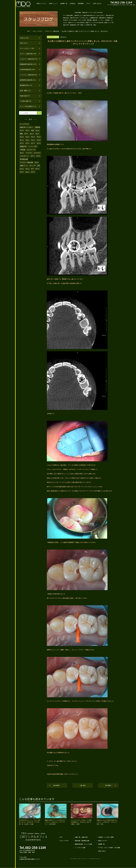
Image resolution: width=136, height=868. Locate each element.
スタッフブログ (37, 31)
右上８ (37, 163)
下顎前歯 (23, 150)
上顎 (39, 166)
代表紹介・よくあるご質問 (106, 838)
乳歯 (33, 131)
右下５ (26, 134)
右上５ (22, 153)
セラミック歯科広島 (29, 54)
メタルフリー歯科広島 (52, 31)
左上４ (28, 138)
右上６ (39, 141)
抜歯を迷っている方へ (26, 128)
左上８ (38, 131)
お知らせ (25, 38)
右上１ (33, 141)
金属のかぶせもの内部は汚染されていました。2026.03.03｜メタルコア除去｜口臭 (107, 823)
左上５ (22, 138)
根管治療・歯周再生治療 (82, 842)
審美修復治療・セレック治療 (83, 845)
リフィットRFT (33, 147)
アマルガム (29, 153)
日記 (24, 43)
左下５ (28, 144)
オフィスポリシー (27, 49)
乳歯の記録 (25, 97)
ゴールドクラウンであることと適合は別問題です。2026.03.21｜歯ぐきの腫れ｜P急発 (81, 823)
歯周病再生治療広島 (28, 81)
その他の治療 (26, 102)
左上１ (28, 141)
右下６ (22, 131)
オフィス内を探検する (29, 107)
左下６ (39, 144)
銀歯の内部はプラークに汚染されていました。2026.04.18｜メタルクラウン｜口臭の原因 (55, 823)
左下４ (22, 144)
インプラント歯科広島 (29, 75)
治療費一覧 (65, 3)
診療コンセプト (42, 3)
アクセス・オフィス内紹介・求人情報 (109, 849)
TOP (28, 31)
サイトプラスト (25, 125)
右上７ (32, 134)
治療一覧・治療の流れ (81, 838)
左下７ (33, 144)
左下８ (38, 156)
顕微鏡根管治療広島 (29, 65)
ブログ (90, 3)
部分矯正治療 (24, 159)
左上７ (38, 134)
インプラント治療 (80, 849)
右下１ (38, 169)
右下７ (33, 156)
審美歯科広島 (26, 86)
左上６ (39, 138)
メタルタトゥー (25, 156)
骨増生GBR (23, 147)
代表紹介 (74, 3)
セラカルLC (37, 153)
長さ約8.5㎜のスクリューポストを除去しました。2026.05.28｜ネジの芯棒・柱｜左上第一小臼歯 (30, 823)
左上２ (22, 141)
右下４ (22, 172)
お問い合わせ (98, 3)
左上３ (28, 172)
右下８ (28, 131)
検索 (39, 114)
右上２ (22, 169)
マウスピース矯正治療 (26, 163)
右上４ (33, 138)
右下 (33, 169)
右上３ (28, 169)
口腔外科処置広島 (28, 70)
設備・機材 (26, 91)
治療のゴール (24, 166)
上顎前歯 (37, 128)
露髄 (21, 134)
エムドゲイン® (31, 150)
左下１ (33, 172)
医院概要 (82, 3)
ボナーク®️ (33, 166)
